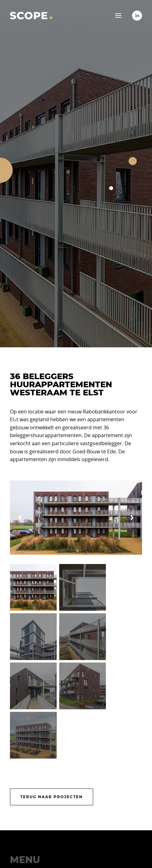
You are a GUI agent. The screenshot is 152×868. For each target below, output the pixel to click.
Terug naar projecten (52, 797)
